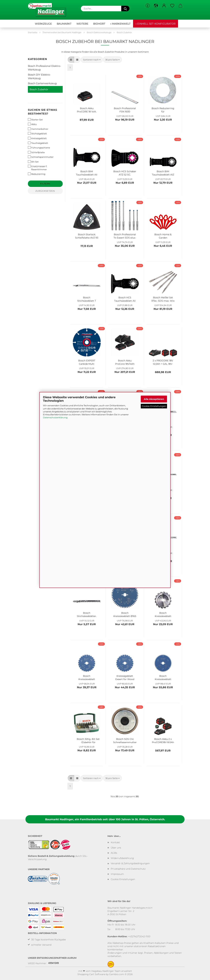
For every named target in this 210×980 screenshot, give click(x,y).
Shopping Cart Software (91, 974)
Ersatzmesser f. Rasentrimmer (37, 168)
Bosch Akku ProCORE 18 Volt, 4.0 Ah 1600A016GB (87, 110)
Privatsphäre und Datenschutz (128, 869)
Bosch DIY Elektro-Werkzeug (39, 76)
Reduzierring (37, 174)
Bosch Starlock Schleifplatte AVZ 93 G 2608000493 (87, 236)
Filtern (45, 184)
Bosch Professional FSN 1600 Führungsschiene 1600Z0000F (125, 110)
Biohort (99, 24)
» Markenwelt (120, 24)
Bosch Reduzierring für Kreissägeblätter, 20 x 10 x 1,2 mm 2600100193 (163, 110)
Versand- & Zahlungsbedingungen (130, 863)
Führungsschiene (39, 148)
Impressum (117, 874)
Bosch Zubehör (39, 89)
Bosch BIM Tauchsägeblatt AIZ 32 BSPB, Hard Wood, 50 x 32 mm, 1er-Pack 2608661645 (163, 173)
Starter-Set (35, 120)
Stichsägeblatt (37, 133)
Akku (32, 124)
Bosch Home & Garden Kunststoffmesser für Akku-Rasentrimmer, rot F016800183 (163, 236)
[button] (156, 6)
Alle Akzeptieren (154, 399)
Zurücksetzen (45, 191)
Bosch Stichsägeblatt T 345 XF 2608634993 (87, 299)
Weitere (82, 24)
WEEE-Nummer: (37, 963)
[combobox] (92, 60)
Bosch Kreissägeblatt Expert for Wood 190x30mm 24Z (87, 677)
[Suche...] (125, 9)
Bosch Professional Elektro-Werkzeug (44, 68)
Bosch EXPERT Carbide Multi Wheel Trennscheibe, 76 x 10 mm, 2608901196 (87, 362)
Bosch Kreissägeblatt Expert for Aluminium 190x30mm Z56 (163, 677)
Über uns (116, 848)
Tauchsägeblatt (38, 143)
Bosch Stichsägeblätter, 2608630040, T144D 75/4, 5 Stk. (87, 614)
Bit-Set (33, 162)
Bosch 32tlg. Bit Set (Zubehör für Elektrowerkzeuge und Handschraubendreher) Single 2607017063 (88, 740)
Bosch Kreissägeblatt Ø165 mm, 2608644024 (125, 614)
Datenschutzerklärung (55, 417)
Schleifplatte (36, 152)
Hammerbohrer (38, 129)
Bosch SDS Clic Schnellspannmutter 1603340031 (125, 740)
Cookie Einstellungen (154, 406)
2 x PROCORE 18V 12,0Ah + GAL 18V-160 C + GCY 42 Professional (163, 362)
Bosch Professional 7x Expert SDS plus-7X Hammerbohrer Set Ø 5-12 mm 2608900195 (125, 236)
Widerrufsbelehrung (122, 858)
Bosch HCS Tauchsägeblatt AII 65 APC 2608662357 (125, 299)
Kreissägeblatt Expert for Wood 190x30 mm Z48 (125, 677)
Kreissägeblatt (37, 138)
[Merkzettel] (172, 6)
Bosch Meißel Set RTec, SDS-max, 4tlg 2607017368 (163, 299)
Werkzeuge (43, 24)
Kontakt (115, 842)
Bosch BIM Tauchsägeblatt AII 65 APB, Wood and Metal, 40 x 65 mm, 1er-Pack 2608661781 (87, 173)
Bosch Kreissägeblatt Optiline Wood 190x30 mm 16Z (163, 614)
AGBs (114, 853)
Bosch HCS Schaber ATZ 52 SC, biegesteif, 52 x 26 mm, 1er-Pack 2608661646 (125, 173)
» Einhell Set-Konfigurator (156, 24)
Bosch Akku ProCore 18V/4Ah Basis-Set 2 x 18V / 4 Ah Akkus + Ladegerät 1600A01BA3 (125, 362)
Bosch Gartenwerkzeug (42, 83)
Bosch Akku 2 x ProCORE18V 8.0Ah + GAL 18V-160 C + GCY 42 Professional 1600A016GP (163, 740)
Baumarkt (64, 24)
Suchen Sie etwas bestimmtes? (42, 112)
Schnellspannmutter (41, 157)
